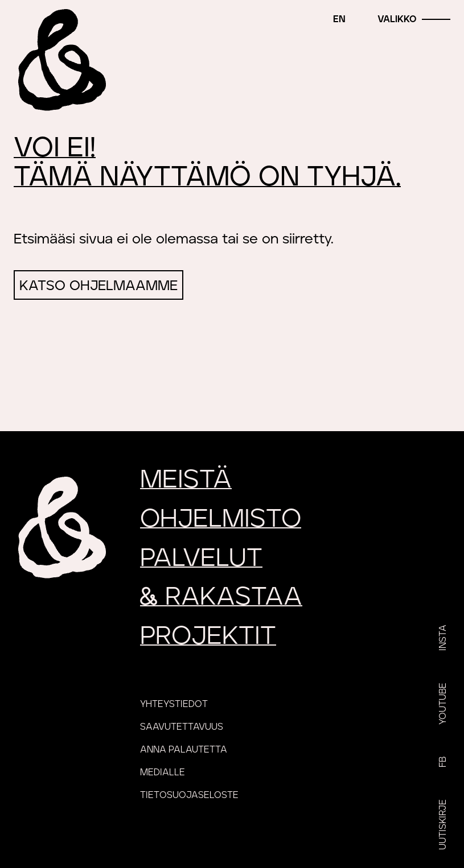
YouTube (443, 704)
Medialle (163, 772)
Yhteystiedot (174, 704)
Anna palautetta (184, 750)
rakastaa (221, 597)
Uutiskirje (443, 824)
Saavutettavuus (182, 727)
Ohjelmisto (221, 519)
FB (443, 762)
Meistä (186, 480)
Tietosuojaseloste (189, 795)
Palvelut (201, 558)
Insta (443, 638)
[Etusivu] (60, 60)
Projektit (208, 636)
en (339, 19)
